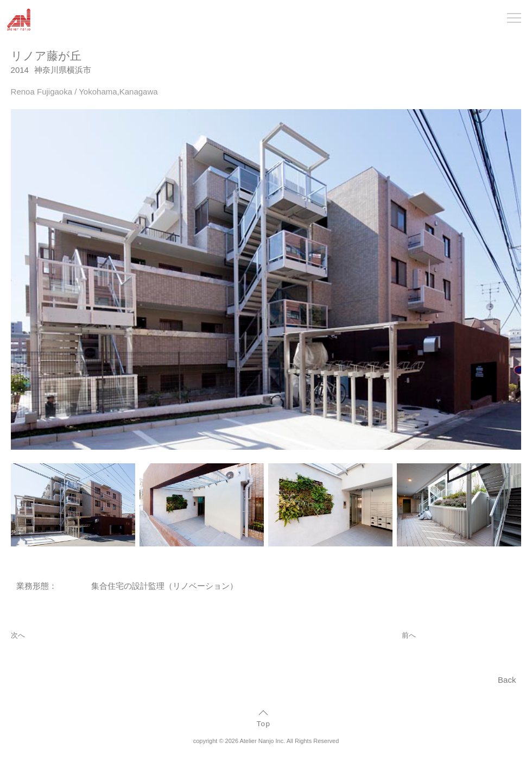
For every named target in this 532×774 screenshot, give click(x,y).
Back (507, 680)
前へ (409, 635)
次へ (18, 635)
